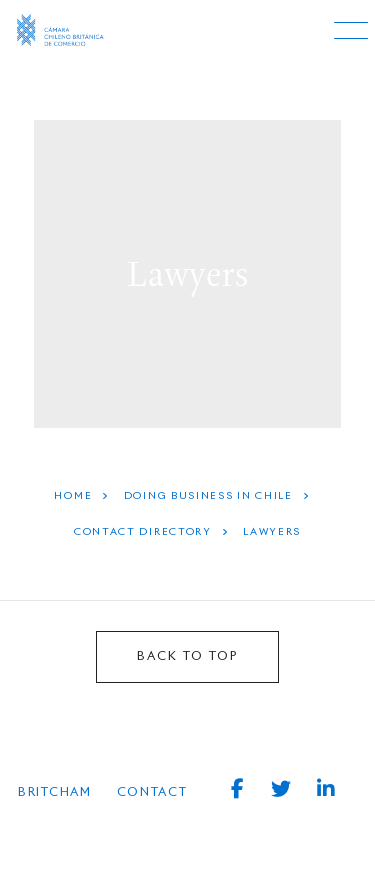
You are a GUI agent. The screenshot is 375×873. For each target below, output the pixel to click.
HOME (73, 496)
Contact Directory (143, 532)
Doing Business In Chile (208, 496)
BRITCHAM (55, 793)
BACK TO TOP (187, 657)
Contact (152, 793)
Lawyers (272, 532)
